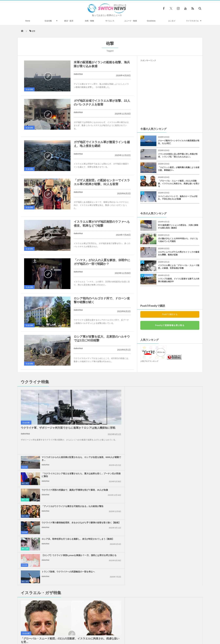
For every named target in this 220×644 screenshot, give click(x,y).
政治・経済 (69, 21)
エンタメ (172, 21)
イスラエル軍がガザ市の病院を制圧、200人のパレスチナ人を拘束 (177, 485)
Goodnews (151, 21)
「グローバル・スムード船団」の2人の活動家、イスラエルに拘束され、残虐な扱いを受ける (179, 184)
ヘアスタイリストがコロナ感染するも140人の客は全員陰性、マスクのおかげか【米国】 (55, 555)
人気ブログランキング (149, 361)
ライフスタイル (192, 21)
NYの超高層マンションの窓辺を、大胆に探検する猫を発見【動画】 (178, 227)
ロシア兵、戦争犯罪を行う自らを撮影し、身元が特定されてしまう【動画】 (177, 425)
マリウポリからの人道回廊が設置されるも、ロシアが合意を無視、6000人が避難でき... (117, 392)
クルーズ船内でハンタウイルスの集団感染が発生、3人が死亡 (179, 142)
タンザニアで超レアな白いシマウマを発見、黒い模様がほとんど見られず (55, 568)
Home (28, 21)
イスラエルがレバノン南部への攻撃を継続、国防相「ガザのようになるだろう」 (117, 470)
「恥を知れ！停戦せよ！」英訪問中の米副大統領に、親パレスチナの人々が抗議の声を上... (117, 486)
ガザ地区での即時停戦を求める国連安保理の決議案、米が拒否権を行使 (177, 502)
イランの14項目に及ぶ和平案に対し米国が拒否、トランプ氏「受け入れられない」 (178, 155)
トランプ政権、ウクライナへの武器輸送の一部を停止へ (177, 440)
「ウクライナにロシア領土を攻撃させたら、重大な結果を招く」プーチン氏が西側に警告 (177, 392)
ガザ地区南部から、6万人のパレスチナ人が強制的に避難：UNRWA (177, 519)
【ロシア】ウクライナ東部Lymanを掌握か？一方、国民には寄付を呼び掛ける (117, 441)
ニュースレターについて (139, 629)
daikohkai (78, 74)
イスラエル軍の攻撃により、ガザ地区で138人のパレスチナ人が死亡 (117, 519)
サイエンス (110, 21)
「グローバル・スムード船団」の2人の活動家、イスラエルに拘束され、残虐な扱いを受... (46, 509)
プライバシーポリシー (97, 629)
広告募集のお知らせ (163, 629)
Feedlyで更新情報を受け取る (170, 325)
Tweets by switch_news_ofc (110, 550)
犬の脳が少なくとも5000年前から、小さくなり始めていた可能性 (178, 240)
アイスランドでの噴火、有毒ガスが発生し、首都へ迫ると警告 (55, 608)
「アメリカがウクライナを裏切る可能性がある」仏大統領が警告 (177, 407)
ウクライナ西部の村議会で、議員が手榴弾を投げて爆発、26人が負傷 (118, 408)
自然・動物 (89, 21)
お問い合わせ (117, 629)
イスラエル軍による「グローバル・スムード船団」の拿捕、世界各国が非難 (179, 267)
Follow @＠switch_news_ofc (110, 556)
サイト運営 (77, 629)
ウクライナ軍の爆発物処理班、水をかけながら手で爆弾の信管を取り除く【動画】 (117, 425)
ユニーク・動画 (131, 21)
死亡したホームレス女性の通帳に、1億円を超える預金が (54, 581)
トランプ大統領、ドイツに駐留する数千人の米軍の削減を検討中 (179, 280)
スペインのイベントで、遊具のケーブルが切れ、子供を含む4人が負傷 (178, 198)
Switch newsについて (57, 629)
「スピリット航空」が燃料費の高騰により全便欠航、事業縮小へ (179, 169)
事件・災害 (85, 416)
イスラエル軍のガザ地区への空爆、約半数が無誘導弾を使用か (176, 468)
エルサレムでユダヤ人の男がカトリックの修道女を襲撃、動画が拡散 (179, 253)
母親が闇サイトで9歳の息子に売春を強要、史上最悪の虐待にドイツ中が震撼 (54, 595)
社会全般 (48, 21)
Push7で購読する (170, 314)
